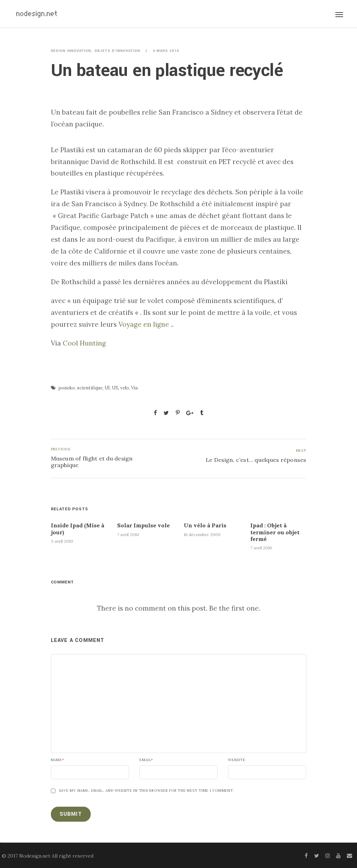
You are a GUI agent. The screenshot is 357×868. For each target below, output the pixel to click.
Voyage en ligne (144, 324)
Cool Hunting (83, 343)
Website (237, 760)
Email (146, 760)
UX (115, 388)
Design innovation (71, 51)
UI (107, 388)
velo (125, 388)
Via (134, 388)
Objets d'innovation (117, 51)
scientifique (90, 388)
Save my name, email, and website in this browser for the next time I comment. (147, 791)
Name (58, 760)
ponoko (67, 388)
